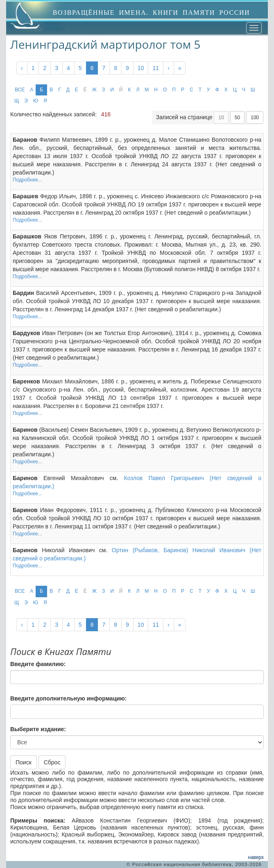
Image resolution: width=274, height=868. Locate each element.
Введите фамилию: (38, 664)
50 (237, 118)
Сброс (52, 762)
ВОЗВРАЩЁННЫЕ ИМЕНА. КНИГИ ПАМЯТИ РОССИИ (152, 12)
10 (141, 68)
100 (255, 118)
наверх (256, 857)
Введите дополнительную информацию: (68, 698)
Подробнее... (27, 180)
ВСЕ (20, 90)
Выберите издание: (38, 729)
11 (156, 68)
